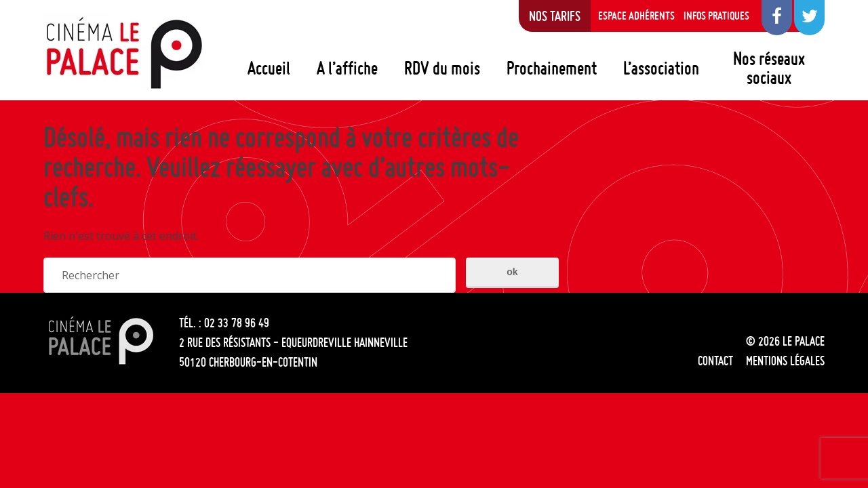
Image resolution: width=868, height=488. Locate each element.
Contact (715, 361)
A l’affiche (347, 68)
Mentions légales (785, 361)
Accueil (269, 68)
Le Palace (123, 53)
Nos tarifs (555, 16)
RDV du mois (442, 68)
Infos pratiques (716, 16)
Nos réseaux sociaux (769, 68)
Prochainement (552, 68)
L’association (661, 68)
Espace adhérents (636, 16)
